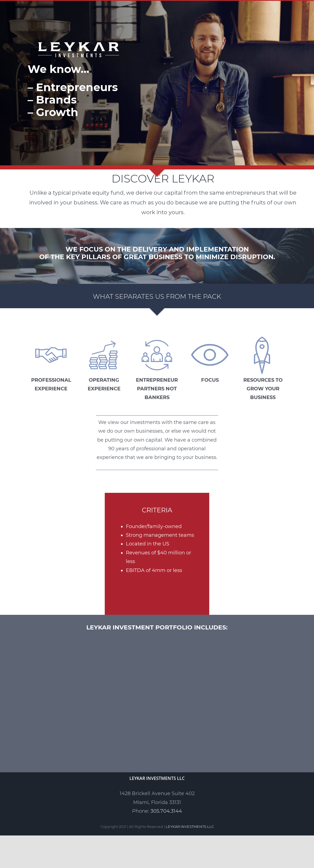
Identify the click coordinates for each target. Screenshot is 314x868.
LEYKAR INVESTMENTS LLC (190, 827)
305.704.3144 (166, 811)
